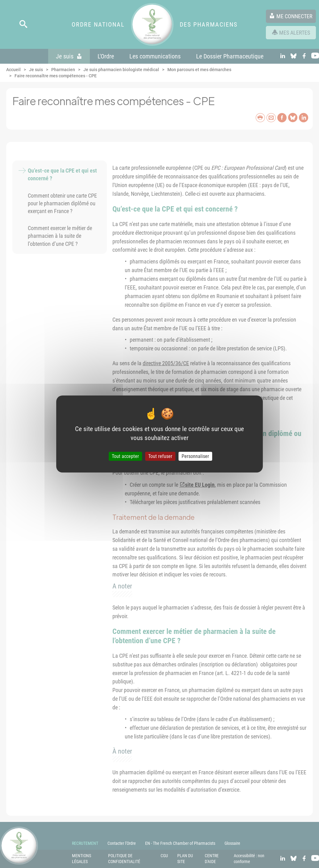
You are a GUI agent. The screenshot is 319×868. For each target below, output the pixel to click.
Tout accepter (125, 456)
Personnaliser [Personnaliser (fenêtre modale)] (195, 456)
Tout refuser (160, 456)
